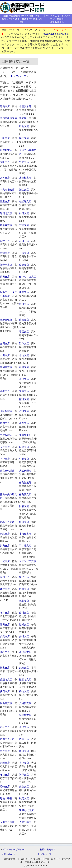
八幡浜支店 (25, 703)
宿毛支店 (5, 391)
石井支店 (5, 613)
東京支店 (24, 787)
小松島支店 (25, 534)
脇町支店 (24, 625)
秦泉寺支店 (6, 225)
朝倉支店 (24, 126)
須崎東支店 (25, 435)
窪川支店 (24, 399)
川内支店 (5, 546)
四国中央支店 (7, 739)
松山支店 (24, 691)
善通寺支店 (6, 680)
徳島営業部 (25, 483)
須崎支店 (24, 391)
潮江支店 (24, 190)
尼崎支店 (5, 787)
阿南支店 (24, 589)
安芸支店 (5, 447)
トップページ (18, 76)
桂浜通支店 (25, 202)
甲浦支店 (24, 459)
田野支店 (24, 447)
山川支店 (24, 613)
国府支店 (24, 506)
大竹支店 (5, 751)
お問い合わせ (9, 854)
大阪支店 (5, 763)
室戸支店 (5, 459)
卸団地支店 (6, 213)
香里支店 (24, 763)
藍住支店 (5, 589)
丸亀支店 (24, 668)
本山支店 (24, 355)
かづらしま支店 (28, 277)
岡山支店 (24, 751)
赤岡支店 (5, 344)
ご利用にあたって (47, 849)
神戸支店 (24, 775)
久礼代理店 (6, 411)
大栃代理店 (25, 471)
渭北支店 (5, 534)
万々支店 (5, 178)
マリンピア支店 (28, 561)
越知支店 (5, 423)
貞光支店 (5, 636)
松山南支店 (6, 703)
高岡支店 (24, 423)
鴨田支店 (5, 277)
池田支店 (5, 625)
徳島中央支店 (7, 522)
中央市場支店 (7, 190)
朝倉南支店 (6, 265)
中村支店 (24, 367)
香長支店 (24, 332)
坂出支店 (5, 668)
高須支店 (24, 241)
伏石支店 (5, 691)
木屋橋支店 (25, 178)
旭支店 (23, 118)
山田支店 (5, 355)
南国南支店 (6, 367)
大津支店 (5, 253)
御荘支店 (5, 727)
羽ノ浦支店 (25, 546)
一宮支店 (24, 253)
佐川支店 (24, 411)
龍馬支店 (5, 106)
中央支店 (24, 162)
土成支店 (5, 561)
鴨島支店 (24, 601)
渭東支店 (24, 522)
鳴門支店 (5, 577)
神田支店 (24, 213)
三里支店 (5, 202)
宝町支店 (5, 162)
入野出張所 (25, 822)
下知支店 (24, 225)
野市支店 (24, 344)
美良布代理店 (7, 471)
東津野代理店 (26, 810)
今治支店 (24, 727)
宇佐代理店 (6, 435)
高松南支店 (25, 652)
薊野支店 (24, 265)
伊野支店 (24, 292)
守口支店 (5, 775)
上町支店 (5, 138)
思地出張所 (6, 798)
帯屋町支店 (6, 150)
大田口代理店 (7, 822)
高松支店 (5, 652)
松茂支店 (24, 577)
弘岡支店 (24, 798)
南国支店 (24, 320)
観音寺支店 (25, 680)
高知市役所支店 (8, 118)
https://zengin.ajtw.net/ (55, 34)
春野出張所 (6, 320)
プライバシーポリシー (13, 849)
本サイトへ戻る (51, 16)
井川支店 (24, 636)
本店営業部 (25, 106)
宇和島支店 (25, 715)
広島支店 (24, 739)
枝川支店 (24, 304)
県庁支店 (24, 138)
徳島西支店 (25, 494)
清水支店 (24, 379)
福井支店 (5, 241)
